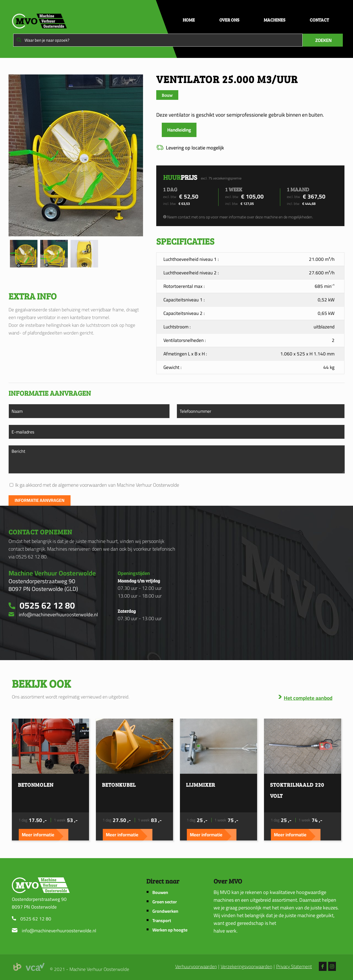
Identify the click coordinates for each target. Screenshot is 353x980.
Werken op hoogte (170, 930)
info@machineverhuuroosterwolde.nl (59, 931)
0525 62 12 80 (36, 919)
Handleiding (179, 130)
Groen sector (165, 902)
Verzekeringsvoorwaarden (246, 967)
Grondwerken (165, 911)
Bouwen (160, 892)
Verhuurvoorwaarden (196, 967)
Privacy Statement (294, 967)
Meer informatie (38, 835)
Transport (162, 921)
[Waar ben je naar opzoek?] (158, 40)
